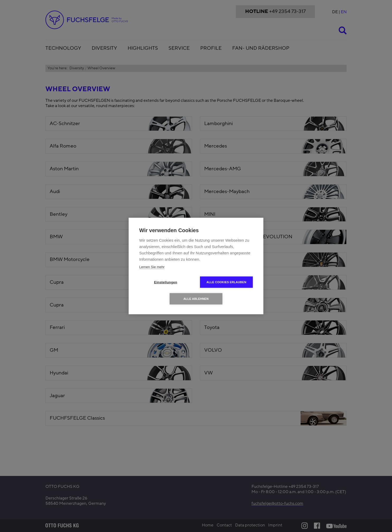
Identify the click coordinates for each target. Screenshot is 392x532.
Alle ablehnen (196, 299)
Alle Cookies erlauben (227, 282)
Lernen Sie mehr (152, 267)
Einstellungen (166, 282)
